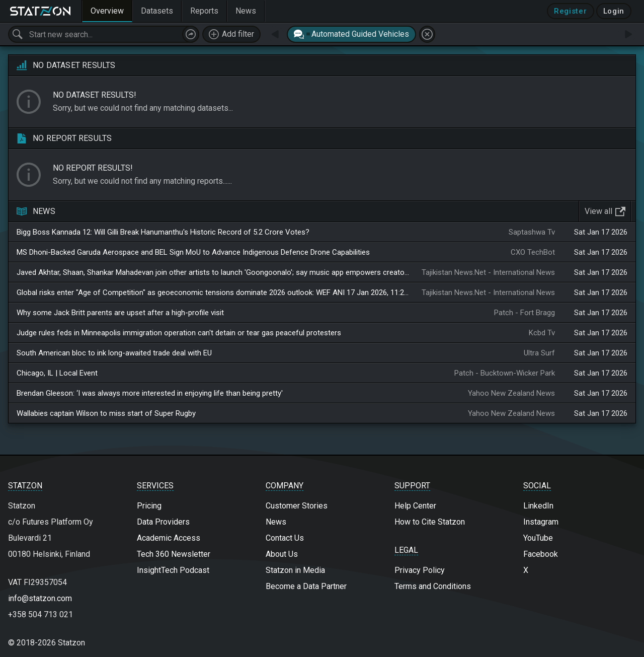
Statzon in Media (295, 570)
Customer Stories (297, 506)
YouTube (538, 538)
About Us (282, 554)
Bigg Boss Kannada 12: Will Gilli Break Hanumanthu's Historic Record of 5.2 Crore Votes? (163, 232)
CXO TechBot (533, 252)
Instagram (541, 522)
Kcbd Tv (542, 333)
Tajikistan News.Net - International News (488, 272)
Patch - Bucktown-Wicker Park (505, 373)
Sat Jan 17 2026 (601, 232)
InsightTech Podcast (173, 570)
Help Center (415, 506)
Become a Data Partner (306, 586)
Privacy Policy (420, 570)
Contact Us (285, 538)
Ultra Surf (539, 353)
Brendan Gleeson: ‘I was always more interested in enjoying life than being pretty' (150, 393)
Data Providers (163, 522)
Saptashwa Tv (532, 232)
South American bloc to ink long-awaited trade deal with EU (114, 353)
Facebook (541, 554)
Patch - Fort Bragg (525, 313)
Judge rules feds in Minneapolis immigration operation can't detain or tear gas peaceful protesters (179, 333)
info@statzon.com (40, 598)
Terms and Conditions (433, 586)
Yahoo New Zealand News (511, 393)
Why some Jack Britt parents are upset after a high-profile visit (120, 313)
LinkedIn (538, 506)
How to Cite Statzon (430, 522)
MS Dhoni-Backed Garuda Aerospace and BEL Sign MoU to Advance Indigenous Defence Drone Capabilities (193, 252)
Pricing (149, 506)
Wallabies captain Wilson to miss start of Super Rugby (106, 413)
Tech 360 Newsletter (174, 554)
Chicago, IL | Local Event (57, 373)
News (276, 522)
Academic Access (169, 538)
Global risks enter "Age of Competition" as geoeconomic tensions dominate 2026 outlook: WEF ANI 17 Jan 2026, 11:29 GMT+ (213, 293)
